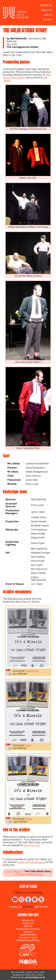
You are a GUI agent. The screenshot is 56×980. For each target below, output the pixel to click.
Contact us (15, 907)
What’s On (46, 5)
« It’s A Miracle (13, 871)
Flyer (28, 745)
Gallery (7, 80)
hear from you (32, 845)
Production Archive (28, 929)
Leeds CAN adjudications (31, 862)
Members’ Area (28, 937)
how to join (41, 907)
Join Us (48, 15)
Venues (28, 932)
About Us (47, 10)
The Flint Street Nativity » (30, 874)
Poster (29, 819)
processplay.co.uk (35, 977)
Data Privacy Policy (28, 940)
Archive (48, 20)
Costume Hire (28, 935)
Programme (32, 671)
